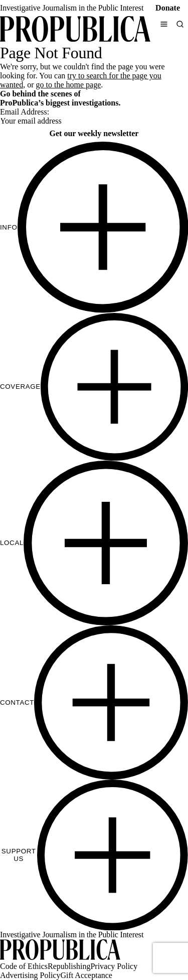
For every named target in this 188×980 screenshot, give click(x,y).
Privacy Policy (114, 966)
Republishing (69, 966)
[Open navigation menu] (164, 24)
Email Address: (25, 112)
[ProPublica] (75, 30)
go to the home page (69, 85)
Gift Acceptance (86, 975)
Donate (168, 8)
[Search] (180, 24)
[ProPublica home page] (60, 951)
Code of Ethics (24, 966)
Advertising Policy (30, 975)
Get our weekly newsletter (94, 133)
